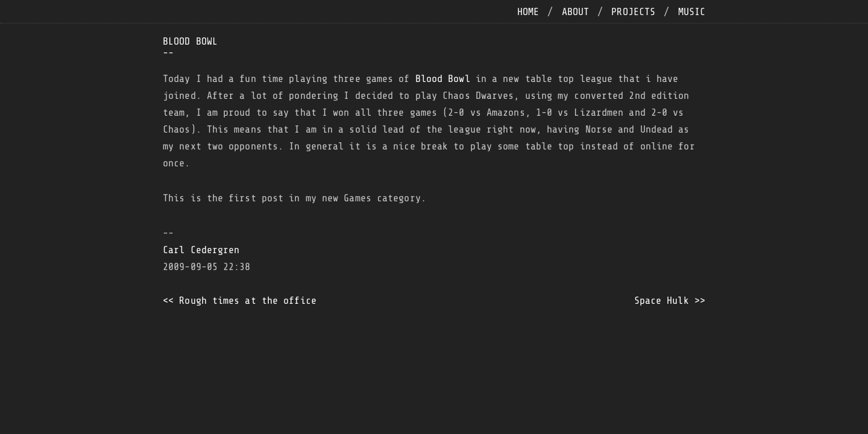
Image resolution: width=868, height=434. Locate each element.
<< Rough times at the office (240, 300)
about (576, 12)
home (528, 12)
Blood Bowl (443, 79)
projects (633, 12)
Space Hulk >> (670, 300)
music (692, 12)
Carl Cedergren (201, 250)
